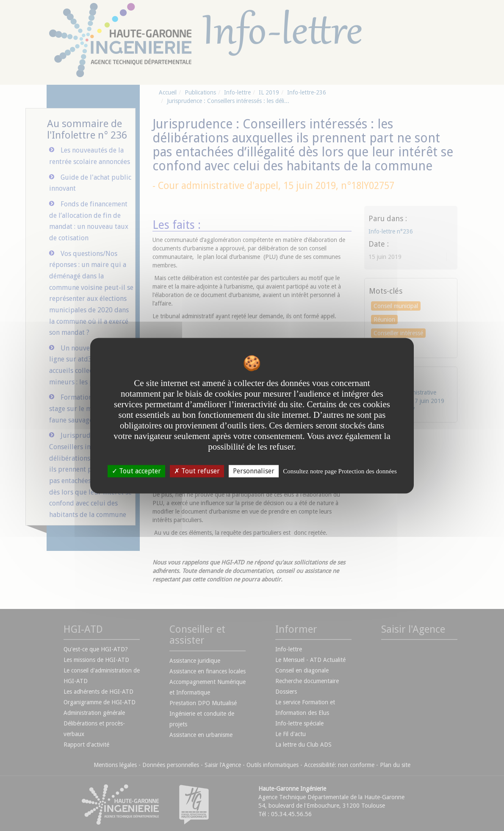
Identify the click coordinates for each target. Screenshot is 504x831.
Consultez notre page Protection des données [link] (340, 471)
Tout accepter (136, 471)
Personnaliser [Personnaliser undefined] (254, 471)
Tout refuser (197, 471)
